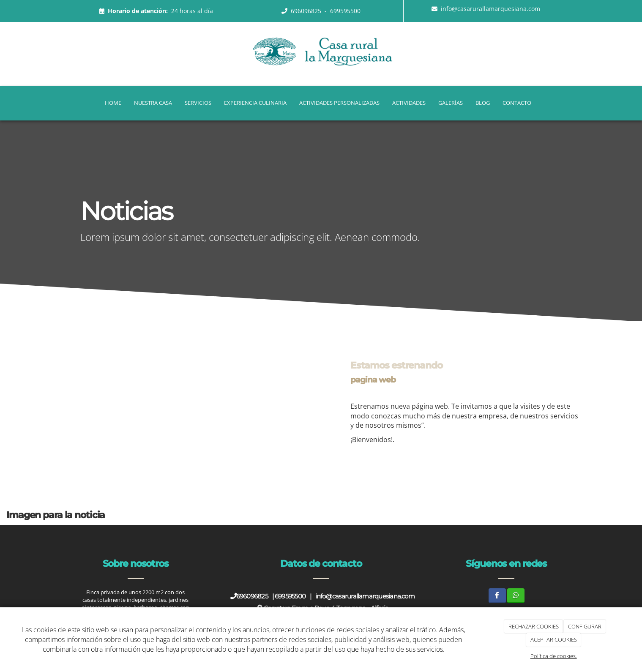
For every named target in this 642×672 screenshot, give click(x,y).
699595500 (345, 11)
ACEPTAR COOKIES (554, 639)
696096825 (307, 11)
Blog (483, 103)
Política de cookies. (554, 656)
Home (113, 103)
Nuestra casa (153, 103)
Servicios (198, 103)
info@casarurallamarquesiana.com (490, 9)
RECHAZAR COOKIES (534, 626)
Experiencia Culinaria (255, 103)
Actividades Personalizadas (339, 103)
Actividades (409, 103)
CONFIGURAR (585, 626)
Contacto (517, 103)
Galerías (451, 103)
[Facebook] (497, 596)
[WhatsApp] (516, 596)
